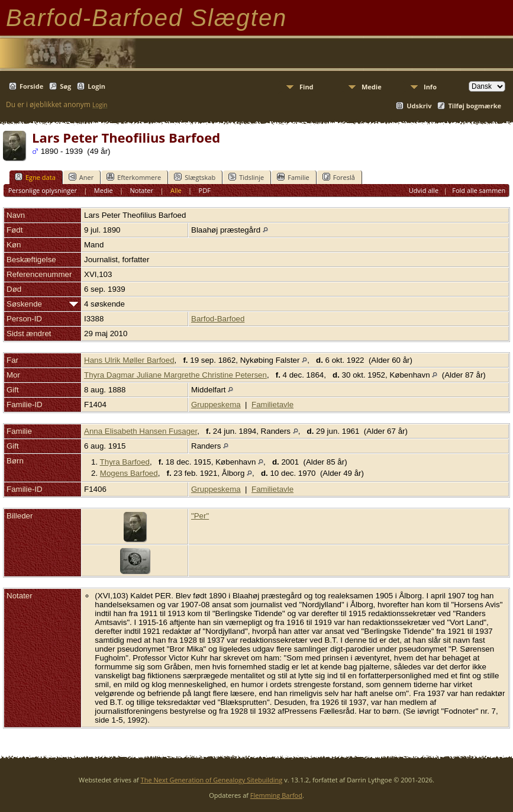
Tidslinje (246, 177)
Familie (293, 177)
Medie (372, 87)
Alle (176, 190)
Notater (142, 190)
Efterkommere (134, 177)
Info (430, 87)
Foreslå (339, 177)
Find (306, 87)
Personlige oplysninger (43, 190)
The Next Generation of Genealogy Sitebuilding (212, 780)
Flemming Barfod (276, 795)
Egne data (35, 177)
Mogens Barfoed (129, 473)
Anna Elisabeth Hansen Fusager (141, 431)
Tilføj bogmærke (475, 106)
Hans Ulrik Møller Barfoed (129, 360)
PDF (205, 190)
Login (96, 86)
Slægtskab (195, 177)
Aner (81, 177)
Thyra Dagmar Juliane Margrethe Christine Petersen (175, 375)
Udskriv (419, 106)
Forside (31, 86)
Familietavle (272, 405)
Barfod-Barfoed (218, 319)
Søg (65, 86)
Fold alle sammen (479, 190)
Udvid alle (424, 190)
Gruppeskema (216, 405)
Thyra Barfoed (125, 462)
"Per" (200, 516)
